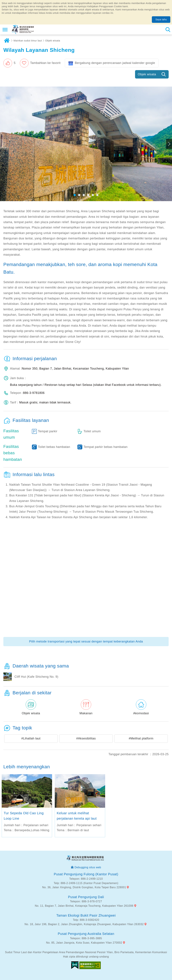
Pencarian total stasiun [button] (168, 30)
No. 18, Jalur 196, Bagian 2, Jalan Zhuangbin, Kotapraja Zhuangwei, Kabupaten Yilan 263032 (84, 924)
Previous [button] (3, 144)
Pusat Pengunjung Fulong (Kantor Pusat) (86, 874)
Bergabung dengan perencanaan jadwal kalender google (115, 63)
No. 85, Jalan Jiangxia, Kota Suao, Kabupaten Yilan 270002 (84, 943)
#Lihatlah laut (31, 738)
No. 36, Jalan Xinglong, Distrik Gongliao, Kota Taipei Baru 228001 (84, 887)
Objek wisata (53, 41)
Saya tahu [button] (161, 19)
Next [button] (169, 144)
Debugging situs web (88, 867)
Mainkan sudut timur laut (28, 41)
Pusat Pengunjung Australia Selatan (86, 934)
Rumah (7, 41)
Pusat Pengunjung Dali (86, 897)
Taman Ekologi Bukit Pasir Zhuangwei (86, 915)
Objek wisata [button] (147, 74)
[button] (9, 63)
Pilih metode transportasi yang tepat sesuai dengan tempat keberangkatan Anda (86, 641)
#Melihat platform (141, 738)
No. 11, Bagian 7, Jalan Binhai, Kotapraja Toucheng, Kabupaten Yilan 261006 (84, 906)
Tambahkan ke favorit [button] (45, 63)
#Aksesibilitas (86, 738)
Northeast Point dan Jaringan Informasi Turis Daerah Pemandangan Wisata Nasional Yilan (23, 30)
